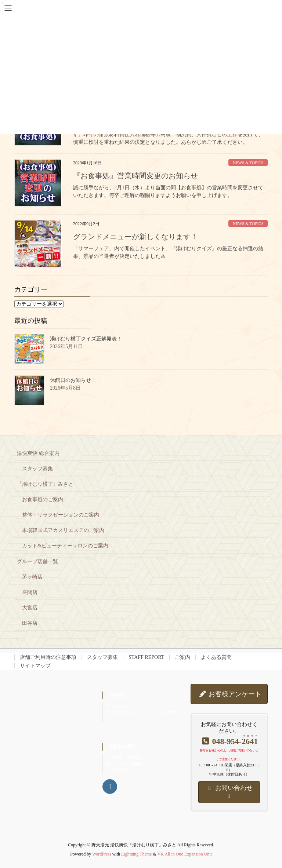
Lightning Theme (136, 854)
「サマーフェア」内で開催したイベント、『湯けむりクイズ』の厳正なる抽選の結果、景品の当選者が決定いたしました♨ (168, 252)
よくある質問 (216, 657)
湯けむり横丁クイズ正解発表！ (86, 339)
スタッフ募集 (37, 469)
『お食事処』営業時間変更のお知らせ (135, 176)
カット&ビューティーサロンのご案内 (65, 546)
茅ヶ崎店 (32, 577)
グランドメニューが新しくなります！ (135, 237)
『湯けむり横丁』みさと (45, 484)
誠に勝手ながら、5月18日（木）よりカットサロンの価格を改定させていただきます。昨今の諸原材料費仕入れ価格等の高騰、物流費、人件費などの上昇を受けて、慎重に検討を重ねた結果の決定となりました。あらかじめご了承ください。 (168, 134)
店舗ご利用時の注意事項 (48, 657)
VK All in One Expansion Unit (185, 854)
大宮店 (30, 608)
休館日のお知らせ (70, 380)
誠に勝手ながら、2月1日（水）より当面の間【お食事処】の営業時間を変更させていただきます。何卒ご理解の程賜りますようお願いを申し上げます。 (168, 192)
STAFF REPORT (146, 657)
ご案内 (182, 657)
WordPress (102, 854)
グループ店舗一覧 (37, 561)
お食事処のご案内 (43, 499)
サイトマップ (35, 666)
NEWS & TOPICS (248, 163)
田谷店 (30, 623)
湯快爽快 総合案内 (38, 453)
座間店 (30, 592)
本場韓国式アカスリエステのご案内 (63, 530)
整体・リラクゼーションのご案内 (61, 515)
